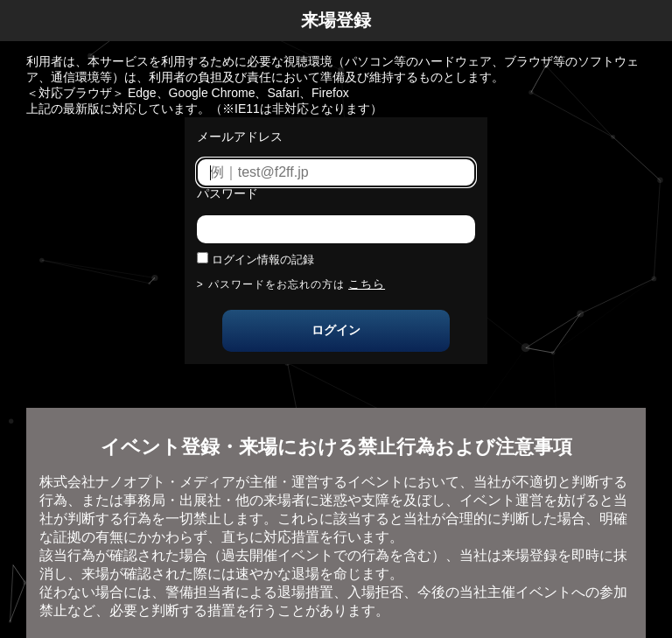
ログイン (336, 330)
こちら (367, 284)
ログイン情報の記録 (263, 259)
